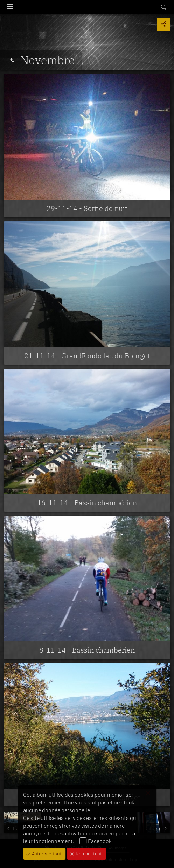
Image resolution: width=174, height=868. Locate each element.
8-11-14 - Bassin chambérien (87, 650)
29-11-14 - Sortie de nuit (87, 208)
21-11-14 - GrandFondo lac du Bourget (87, 356)
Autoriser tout (46, 853)
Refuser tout (88, 853)
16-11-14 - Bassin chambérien (87, 503)
